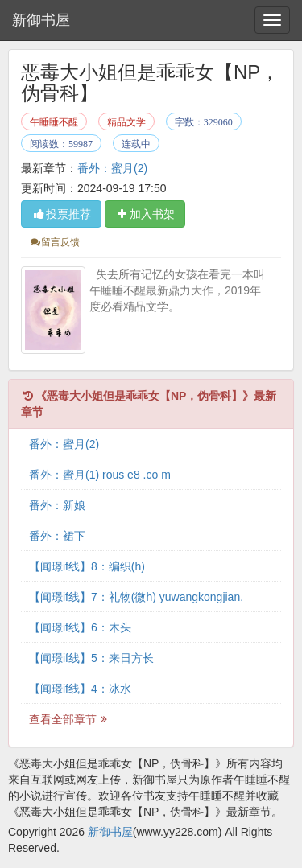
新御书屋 (41, 20)
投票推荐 (61, 214)
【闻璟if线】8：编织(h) (87, 566)
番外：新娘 (57, 505)
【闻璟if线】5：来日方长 (91, 658)
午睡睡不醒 (54, 122)
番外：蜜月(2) (112, 168)
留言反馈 (54, 242)
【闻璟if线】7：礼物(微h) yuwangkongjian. (136, 597)
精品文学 (126, 122)
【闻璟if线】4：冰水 (80, 689)
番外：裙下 (57, 536)
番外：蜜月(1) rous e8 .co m (100, 475)
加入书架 (145, 214)
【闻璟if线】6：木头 (80, 627)
